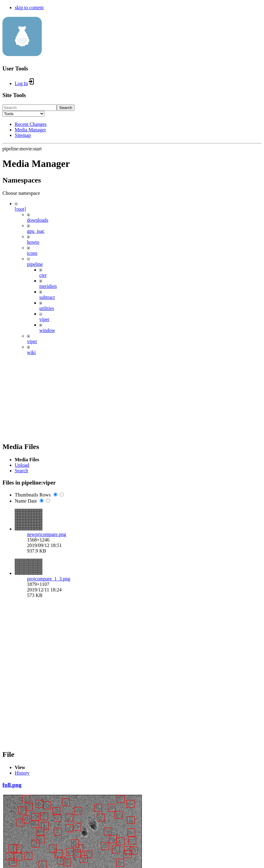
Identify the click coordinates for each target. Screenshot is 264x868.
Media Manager (30, 130)
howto (33, 242)
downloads (38, 220)
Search (66, 108)
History (22, 773)
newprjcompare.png (47, 534)
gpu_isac (36, 231)
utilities (47, 308)
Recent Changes (31, 124)
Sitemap (23, 135)
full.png (12, 785)
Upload (22, 465)
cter (43, 275)
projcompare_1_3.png (49, 579)
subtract (47, 297)
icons (32, 253)
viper (44, 319)
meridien (48, 286)
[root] (20, 209)
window (47, 330)
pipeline (35, 264)
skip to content (29, 8)
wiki (31, 352)
